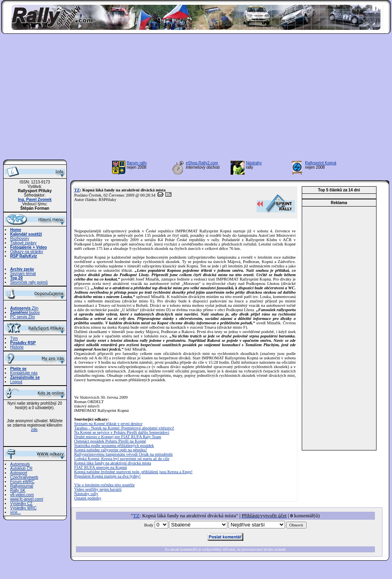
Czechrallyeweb (24, 477)
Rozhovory (20, 239)
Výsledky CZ (21, 504)
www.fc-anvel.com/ (27, 499)
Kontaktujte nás (24, 373)
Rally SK (18, 490)
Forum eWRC (22, 482)
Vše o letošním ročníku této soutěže (105, 485)
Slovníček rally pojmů (29, 282)
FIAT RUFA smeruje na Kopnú (101, 467)
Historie (17, 347)
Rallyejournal (22, 486)
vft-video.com (22, 495)
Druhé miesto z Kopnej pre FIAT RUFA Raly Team (118, 437)
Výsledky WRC (24, 508)
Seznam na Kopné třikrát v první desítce (109, 424)
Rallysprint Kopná (320, 163)
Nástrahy (254, 163)
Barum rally (137, 163)
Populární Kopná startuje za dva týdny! (108, 476)
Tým (14, 338)
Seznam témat (23, 274)
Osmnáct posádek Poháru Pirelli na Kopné (110, 441)
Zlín (24, 308)
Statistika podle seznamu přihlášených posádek (114, 445)
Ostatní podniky (88, 498)
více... (16, 512)
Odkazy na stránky (27, 252)
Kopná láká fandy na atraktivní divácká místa (113, 463)
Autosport (19, 473)
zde (34, 430)
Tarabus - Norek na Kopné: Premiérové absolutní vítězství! (124, 428)
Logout (16, 382)
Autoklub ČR (21, 469)
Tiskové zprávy (23, 243)
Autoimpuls (20, 464)
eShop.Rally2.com (202, 163)
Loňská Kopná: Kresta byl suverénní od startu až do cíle (122, 459)
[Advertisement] (196, 99)
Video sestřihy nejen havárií (98, 489)
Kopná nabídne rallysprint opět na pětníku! (111, 450)
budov (25, 313)
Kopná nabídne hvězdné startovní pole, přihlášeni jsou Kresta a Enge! (134, 472)
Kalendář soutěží (26, 234)
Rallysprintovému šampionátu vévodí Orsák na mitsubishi (124, 454)
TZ (77, 190)
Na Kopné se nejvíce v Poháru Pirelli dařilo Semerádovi (122, 432)
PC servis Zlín (23, 317)
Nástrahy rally (86, 494)
